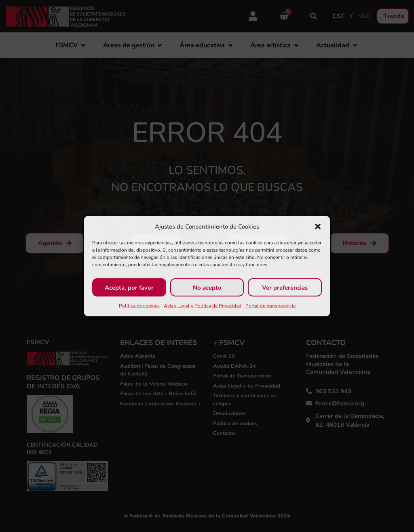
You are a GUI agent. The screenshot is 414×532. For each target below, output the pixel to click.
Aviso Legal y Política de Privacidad (203, 306)
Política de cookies (139, 306)
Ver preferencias (285, 287)
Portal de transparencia (270, 306)
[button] (318, 227)
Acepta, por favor (129, 287)
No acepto (207, 287)
